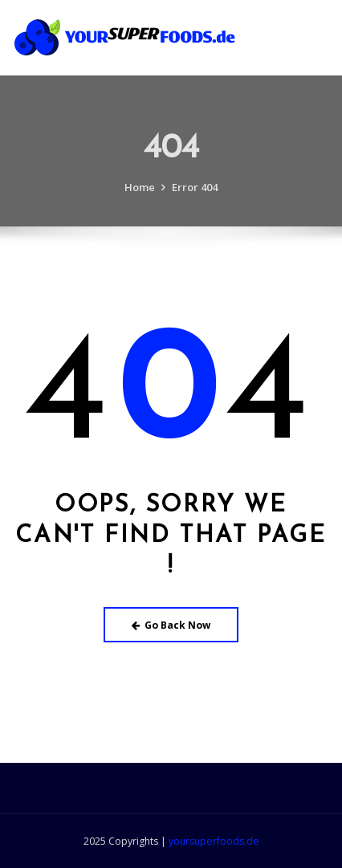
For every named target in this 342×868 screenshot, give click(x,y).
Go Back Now (171, 625)
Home (140, 194)
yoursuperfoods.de (214, 841)
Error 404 (195, 194)
